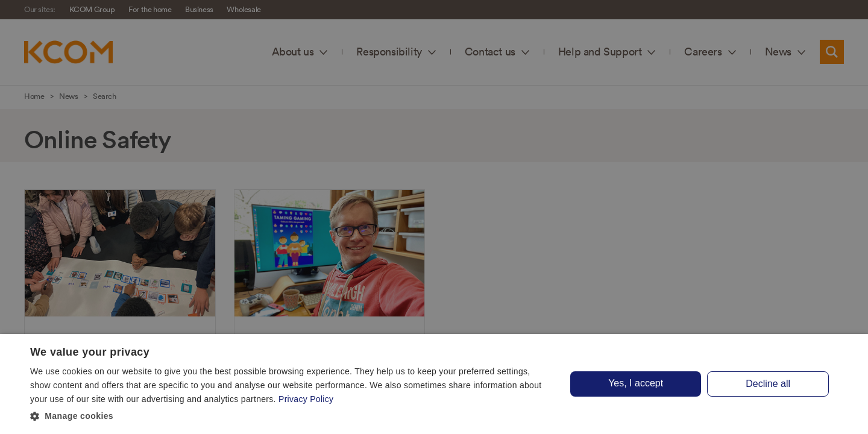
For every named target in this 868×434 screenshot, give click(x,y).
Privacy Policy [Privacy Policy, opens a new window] (306, 399)
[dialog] (434, 384)
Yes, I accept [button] (636, 383)
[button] (291, 417)
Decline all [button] (768, 384)
